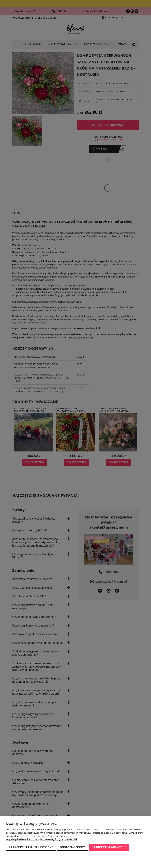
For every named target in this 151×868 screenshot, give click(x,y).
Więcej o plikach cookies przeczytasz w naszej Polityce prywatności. (42, 839)
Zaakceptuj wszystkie (109, 847)
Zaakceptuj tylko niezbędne (31, 847)
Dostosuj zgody (72, 847)
